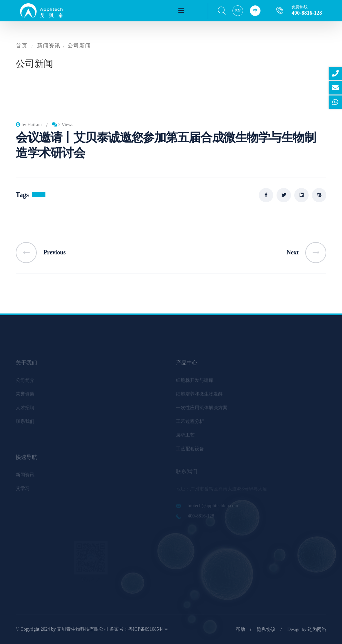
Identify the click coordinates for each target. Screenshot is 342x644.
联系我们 (25, 423)
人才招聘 (25, 410)
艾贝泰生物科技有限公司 (82, 629)
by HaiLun (29, 125)
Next (306, 253)
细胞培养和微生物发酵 (199, 396)
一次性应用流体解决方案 (202, 410)
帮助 (240, 629)
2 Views (63, 125)
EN (238, 11)
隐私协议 (266, 629)
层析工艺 (185, 437)
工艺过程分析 (190, 423)
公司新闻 (79, 46)
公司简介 (25, 382)
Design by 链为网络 (307, 629)
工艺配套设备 (190, 451)
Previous (41, 253)
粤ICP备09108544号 (148, 629)
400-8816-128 (307, 13)
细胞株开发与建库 (195, 382)
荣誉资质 (25, 396)
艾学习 (23, 491)
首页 (22, 46)
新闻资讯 (49, 46)
